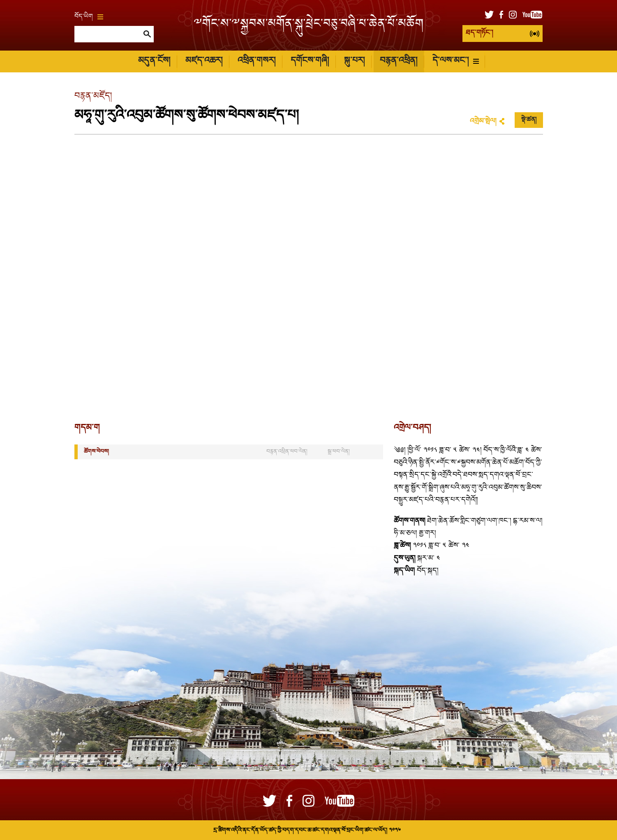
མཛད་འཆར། (204, 61)
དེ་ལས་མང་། (456, 61)
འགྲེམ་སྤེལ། (483, 121)
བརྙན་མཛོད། (93, 96)
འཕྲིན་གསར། (257, 61)
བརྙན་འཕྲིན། (399, 61)
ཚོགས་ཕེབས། (96, 452)
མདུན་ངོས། (154, 61)
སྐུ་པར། (354, 61)
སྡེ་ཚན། (529, 120)
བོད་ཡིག (89, 17)
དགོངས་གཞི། (310, 61)
